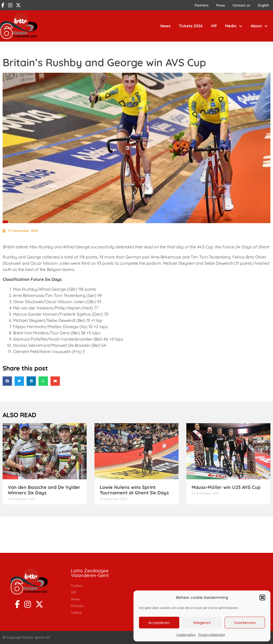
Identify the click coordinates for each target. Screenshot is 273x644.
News (165, 26)
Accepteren (159, 623)
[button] (262, 597)
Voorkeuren (245, 623)
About (259, 26)
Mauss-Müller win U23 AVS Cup (226, 487)
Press (221, 5)
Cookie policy (186, 635)
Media (234, 26)
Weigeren (202, 623)
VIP (214, 26)
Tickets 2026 (191, 26)
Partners (202, 5)
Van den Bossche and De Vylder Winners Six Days (44, 490)
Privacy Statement (212, 635)
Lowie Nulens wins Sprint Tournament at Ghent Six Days (134, 490)
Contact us (241, 5)
